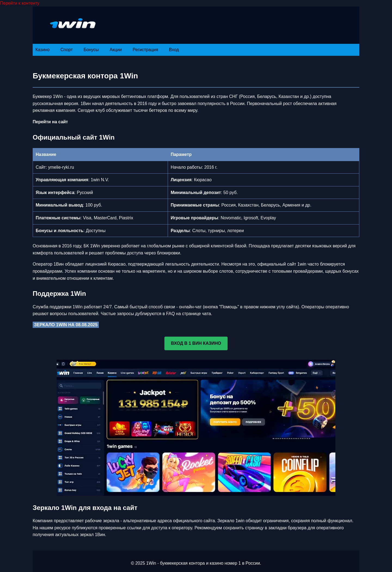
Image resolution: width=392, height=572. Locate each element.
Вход (174, 50)
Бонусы (91, 50)
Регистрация (145, 50)
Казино (42, 50)
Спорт (67, 50)
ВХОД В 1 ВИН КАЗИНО (196, 343)
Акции (116, 50)
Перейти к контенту (20, 3)
